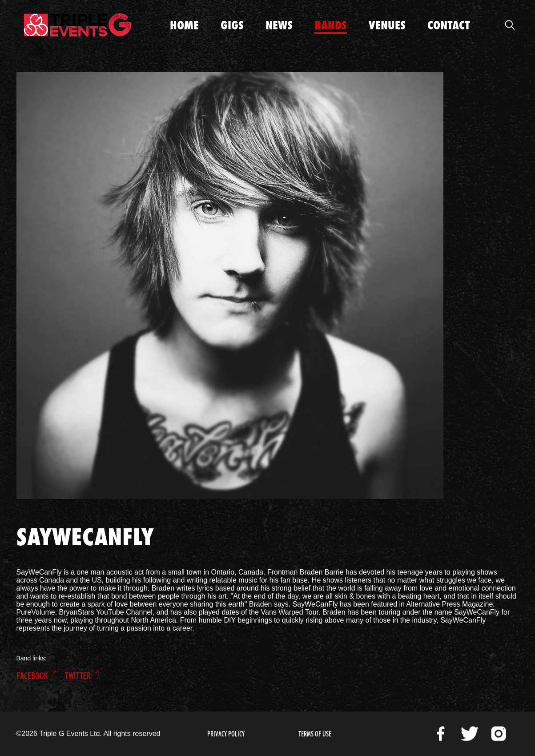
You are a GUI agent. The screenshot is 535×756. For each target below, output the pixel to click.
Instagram (499, 734)
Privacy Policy (226, 734)
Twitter (78, 676)
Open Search (510, 25)
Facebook (32, 676)
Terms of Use (315, 734)
